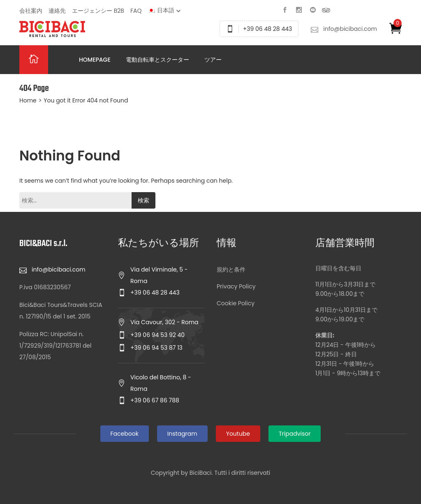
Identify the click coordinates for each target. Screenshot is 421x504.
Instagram (182, 434)
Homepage (95, 60)
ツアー (213, 60)
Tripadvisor (295, 434)
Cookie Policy (236, 303)
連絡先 (57, 11)
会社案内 (31, 11)
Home (28, 100)
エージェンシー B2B (98, 11)
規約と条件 (231, 269)
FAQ (136, 11)
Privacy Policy (236, 286)
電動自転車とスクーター (157, 60)
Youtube (238, 434)
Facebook (125, 434)
